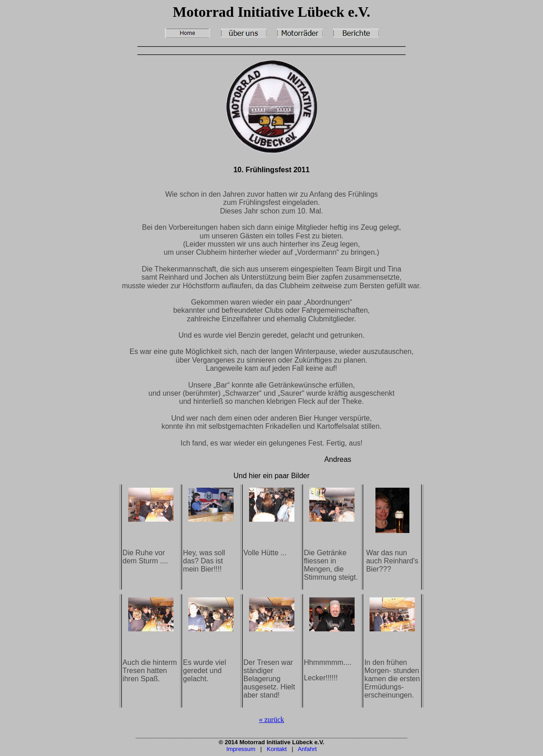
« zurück (272, 720)
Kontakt (277, 749)
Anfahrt (307, 749)
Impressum (241, 749)
